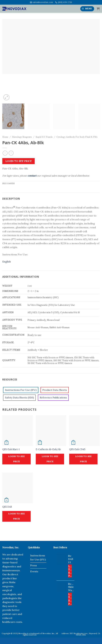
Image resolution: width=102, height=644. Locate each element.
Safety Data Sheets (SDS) (19, 397)
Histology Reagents (22, 137)
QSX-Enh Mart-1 (11, 449)
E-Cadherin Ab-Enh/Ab (48, 449)
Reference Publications (53, 397)
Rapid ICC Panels (44, 137)
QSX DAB (7, 507)
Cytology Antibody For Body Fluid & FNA (77, 137)
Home (5, 137)
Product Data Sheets (55, 390)
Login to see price (18, 161)
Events (34, 571)
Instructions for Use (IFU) (38, 557)
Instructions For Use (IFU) (21, 390)
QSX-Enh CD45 (77, 449)
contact (32, 176)
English (7, 262)
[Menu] (87, 9)
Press (34, 565)
